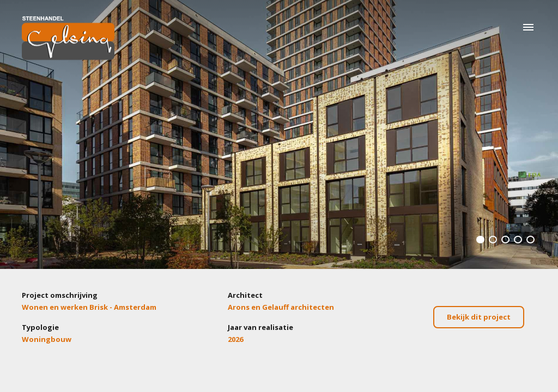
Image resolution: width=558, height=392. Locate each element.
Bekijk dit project (479, 317)
